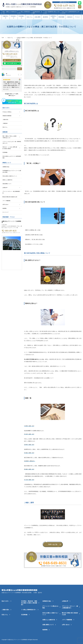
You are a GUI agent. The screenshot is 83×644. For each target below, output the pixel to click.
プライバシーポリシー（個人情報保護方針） (11, 192)
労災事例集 (5, 152)
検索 (20, 69)
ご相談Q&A (69, 17)
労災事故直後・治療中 (37, 12)
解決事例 (45, 17)
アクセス (77, 17)
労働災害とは (6, 17)
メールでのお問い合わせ (12, 60)
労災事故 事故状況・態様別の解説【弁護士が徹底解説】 (29, 603)
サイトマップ (5, 212)
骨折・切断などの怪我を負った (10, 12)
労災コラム (30, 17)
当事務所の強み (53, 17)
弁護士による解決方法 (7, 180)
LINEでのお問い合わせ (12, 63)
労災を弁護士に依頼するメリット (10, 176)
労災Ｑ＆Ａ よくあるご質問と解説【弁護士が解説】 (10, 148)
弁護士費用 (38, 17)
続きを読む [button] (6, 89)
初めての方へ (5, 601)
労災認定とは (14, 17)
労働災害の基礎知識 (7, 116)
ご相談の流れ (5, 120)
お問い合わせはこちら (65, 2)
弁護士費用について (7, 184)
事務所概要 (61, 17)
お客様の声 (5, 188)
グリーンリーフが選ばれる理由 (50, 607)
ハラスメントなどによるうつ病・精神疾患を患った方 (12, 142)
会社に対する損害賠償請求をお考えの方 (71, 12)
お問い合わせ (5, 204)
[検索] (3, 69)
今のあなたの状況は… (7, 112)
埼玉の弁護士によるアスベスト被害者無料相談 (12, 157)
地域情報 (4, 208)
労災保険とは (22, 17)
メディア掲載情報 (6, 201)
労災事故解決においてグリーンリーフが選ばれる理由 (12, 171)
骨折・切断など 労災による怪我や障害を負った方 (9, 137)
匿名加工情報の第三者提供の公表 (10, 197)
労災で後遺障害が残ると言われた (52, 12)
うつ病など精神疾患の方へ (24, 12)
